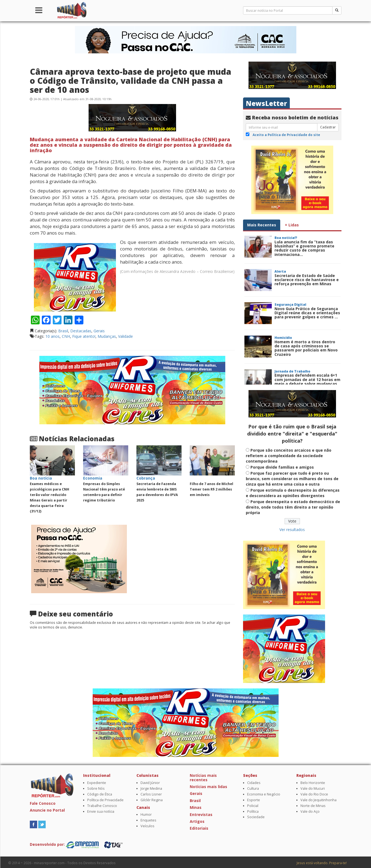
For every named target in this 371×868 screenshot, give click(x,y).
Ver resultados (292, 530)
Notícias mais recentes (203, 777)
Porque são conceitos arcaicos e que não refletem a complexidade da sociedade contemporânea (289, 456)
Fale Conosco (43, 803)
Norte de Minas (313, 806)
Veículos (147, 826)
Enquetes (148, 820)
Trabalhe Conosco (102, 806)
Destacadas (81, 331)
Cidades (254, 783)
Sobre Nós (96, 788)
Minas (196, 807)
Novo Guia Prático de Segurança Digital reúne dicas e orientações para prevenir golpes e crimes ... (307, 313)
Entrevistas (201, 814)
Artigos (197, 821)
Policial (253, 806)
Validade (125, 336)
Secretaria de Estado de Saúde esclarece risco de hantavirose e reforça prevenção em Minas (307, 280)
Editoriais (199, 828)
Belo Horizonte (313, 783)
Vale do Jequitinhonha (319, 800)
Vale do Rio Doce (314, 794)
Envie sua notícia (101, 811)
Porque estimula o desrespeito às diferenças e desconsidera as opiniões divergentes (293, 493)
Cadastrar (328, 127)
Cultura (253, 788)
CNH (66, 336)
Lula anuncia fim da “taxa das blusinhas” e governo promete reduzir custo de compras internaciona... (304, 248)
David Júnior (150, 783)
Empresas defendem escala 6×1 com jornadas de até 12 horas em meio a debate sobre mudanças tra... (307, 381)
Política (253, 811)
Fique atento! (84, 336)
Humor (146, 814)
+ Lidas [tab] (292, 225)
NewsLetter (266, 103)
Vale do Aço (310, 811)
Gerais (99, 331)
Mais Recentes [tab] (262, 225)
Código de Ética (100, 794)
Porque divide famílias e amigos (282, 467)
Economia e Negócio (264, 794)
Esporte (254, 800)
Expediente (97, 783)
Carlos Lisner (151, 794)
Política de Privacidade (105, 800)
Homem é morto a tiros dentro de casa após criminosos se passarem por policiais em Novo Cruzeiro (306, 348)
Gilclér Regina (152, 800)
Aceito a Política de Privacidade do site (286, 135)
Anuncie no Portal (47, 810)
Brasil (63, 331)
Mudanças (107, 336)
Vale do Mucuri (313, 788)
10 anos (52, 336)
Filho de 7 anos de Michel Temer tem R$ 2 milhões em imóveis (211, 489)
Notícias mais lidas (208, 787)
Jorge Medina (151, 788)
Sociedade (256, 817)
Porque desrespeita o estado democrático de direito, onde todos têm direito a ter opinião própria (293, 507)
